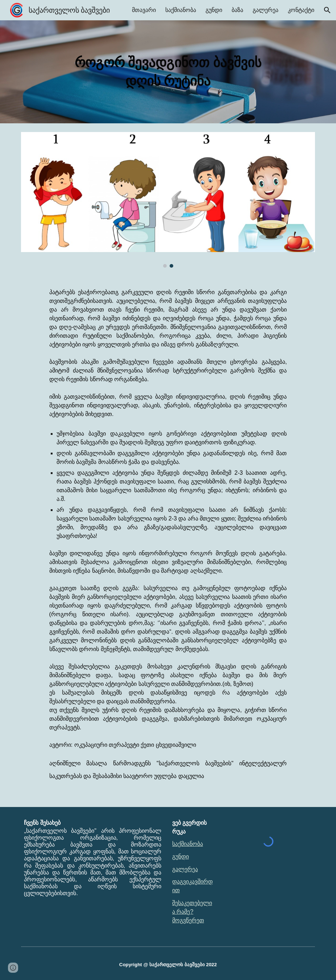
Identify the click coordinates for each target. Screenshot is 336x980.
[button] (327, 10)
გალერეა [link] (266, 10)
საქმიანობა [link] (181, 10)
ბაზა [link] (237, 10)
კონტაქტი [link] (301, 10)
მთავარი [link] (144, 10)
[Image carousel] (168, 200)
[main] (168, 72)
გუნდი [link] (214, 10)
